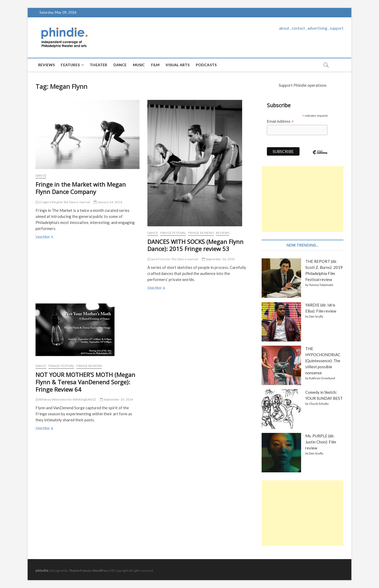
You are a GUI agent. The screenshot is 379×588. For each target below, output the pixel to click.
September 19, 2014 (116, 399)
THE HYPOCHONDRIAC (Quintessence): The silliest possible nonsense (323, 361)
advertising (317, 28)
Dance (120, 65)
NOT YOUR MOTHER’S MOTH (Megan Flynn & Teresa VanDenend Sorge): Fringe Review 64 (85, 382)
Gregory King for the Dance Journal (63, 202)
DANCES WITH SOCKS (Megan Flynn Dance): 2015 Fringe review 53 (195, 245)
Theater (98, 65)
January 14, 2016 (108, 202)
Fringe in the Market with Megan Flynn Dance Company (81, 188)
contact (298, 28)
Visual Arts (178, 65)
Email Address (280, 122)
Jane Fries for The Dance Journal (173, 259)
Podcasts (206, 65)
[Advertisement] (303, 199)
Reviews (46, 65)
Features (70, 65)
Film (155, 65)
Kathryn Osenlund (322, 378)
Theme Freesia (80, 571)
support (337, 28)
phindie (42, 570)
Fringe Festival (173, 233)
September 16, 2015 (218, 259)
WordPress (101, 571)
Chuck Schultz (319, 404)
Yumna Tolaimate (321, 285)
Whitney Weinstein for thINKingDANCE (66, 399)
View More (44, 237)
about (284, 28)
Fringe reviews (201, 233)
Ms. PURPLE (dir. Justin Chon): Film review (321, 442)
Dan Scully (316, 316)
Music (139, 65)
